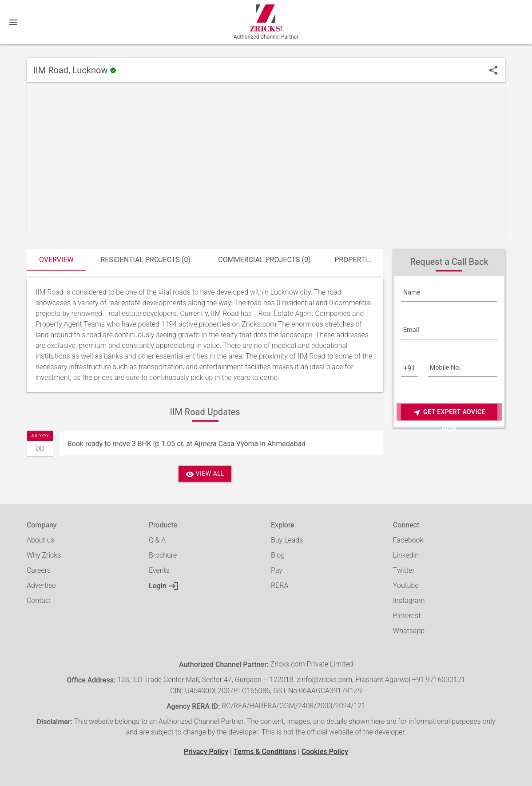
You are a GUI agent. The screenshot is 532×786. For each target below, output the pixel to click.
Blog (278, 555)
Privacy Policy (206, 752)
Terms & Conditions (265, 752)
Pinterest (407, 616)
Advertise (41, 585)
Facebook (408, 540)
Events (159, 570)
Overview (56, 260)
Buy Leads (287, 540)
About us (41, 540)
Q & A (157, 540)
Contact (39, 600)
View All (205, 474)
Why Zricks (44, 555)
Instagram (409, 600)
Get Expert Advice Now (449, 413)
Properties (355, 260)
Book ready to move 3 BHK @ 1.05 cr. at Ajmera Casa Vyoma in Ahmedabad (187, 444)
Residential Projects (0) (145, 260)
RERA (280, 585)
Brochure (163, 555)
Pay (277, 570)
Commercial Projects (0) (264, 260)
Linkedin (406, 555)
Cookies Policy (325, 752)
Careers (39, 570)
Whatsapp (409, 631)
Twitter (404, 570)
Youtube (406, 585)
